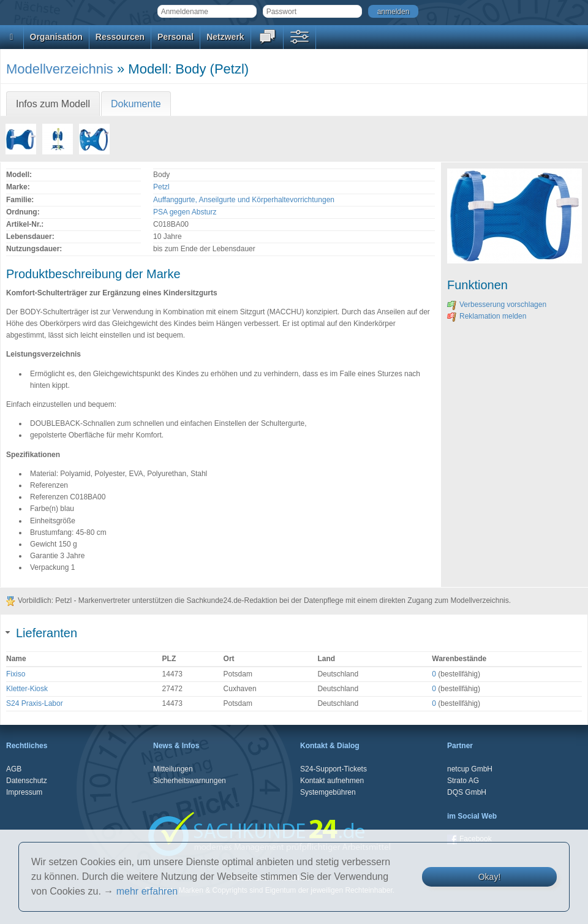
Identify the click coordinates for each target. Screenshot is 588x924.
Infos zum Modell (53, 104)
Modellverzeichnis (60, 69)
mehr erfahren (147, 891)
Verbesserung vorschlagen (497, 305)
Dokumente (136, 104)
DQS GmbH (467, 792)
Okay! (490, 877)
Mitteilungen (173, 769)
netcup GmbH (470, 769)
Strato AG (463, 781)
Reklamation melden (487, 316)
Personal (175, 37)
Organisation (56, 37)
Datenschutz (27, 781)
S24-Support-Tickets (334, 769)
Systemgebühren (328, 792)
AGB (14, 769)
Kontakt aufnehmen (332, 781)
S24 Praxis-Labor (35, 703)
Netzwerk (225, 37)
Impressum (24, 792)
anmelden (394, 12)
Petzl (161, 187)
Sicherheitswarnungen (190, 781)
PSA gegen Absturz (185, 212)
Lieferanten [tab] (42, 633)
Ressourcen (120, 37)
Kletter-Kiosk (27, 689)
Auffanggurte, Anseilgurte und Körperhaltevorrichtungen (244, 200)
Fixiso (16, 674)
